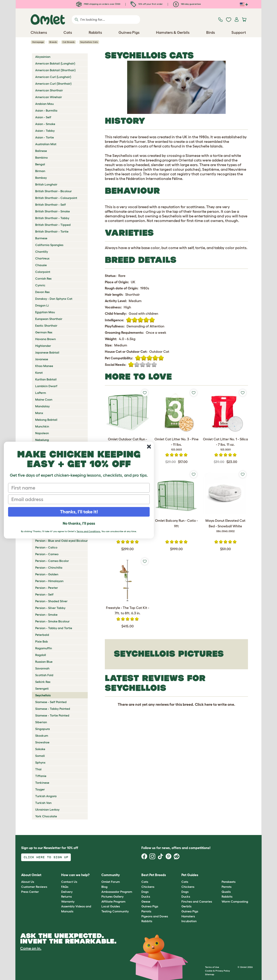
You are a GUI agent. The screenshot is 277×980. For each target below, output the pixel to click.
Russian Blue (44, 662)
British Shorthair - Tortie (52, 231)
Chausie (41, 265)
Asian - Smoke (45, 124)
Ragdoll (41, 655)
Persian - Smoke (46, 615)
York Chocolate (46, 816)
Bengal (40, 164)
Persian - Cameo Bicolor (52, 561)
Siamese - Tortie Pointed (52, 715)
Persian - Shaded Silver (51, 601)
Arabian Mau (44, 104)
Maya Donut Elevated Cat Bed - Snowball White (225, 526)
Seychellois (43, 695)
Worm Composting (235, 901)
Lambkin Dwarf (46, 386)
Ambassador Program (117, 892)
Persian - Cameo (47, 554)
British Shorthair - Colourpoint (56, 198)
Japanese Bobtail (47, 352)
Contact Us (69, 882)
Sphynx (40, 762)
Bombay (41, 178)
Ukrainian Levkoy (47, 809)
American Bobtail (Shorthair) (55, 70)
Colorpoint (43, 272)
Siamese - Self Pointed (51, 702)
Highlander (43, 346)
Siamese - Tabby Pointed (53, 709)
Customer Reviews (34, 887)
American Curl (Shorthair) (53, 84)
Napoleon (42, 433)
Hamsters (188, 916)
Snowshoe (42, 742)
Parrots (146, 911)
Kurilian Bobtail (46, 379)
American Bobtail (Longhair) (55, 63)
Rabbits (147, 921)
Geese (146, 901)
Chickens (148, 887)
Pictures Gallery (112, 896)
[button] (219, 875)
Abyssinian (43, 57)
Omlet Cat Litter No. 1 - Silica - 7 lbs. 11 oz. (225, 445)
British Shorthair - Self (50, 205)
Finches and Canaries (197, 901)
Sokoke (40, 749)
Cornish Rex (43, 278)
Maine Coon (44, 399)
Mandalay (42, 406)
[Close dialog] (149, 447)
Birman (40, 171)
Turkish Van (43, 803)
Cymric (40, 285)
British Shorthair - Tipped (53, 225)
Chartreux (42, 258)
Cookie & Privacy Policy (217, 971)
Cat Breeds (69, 42)
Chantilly (42, 252)
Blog (104, 887)
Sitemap (210, 974)
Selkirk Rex (43, 682)
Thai (38, 769)
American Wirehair (49, 97)
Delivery (67, 892)
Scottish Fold (44, 675)
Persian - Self (44, 594)
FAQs (65, 887)
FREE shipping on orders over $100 (98, 4)
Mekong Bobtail (46, 420)
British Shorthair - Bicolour (53, 191)
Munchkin (42, 426)
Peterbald (42, 635)
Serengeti (42, 688)
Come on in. (31, 948)
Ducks (146, 896)
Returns (66, 896)
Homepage (38, 42)
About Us (28, 882)
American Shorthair (49, 90)
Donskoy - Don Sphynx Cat (54, 299)
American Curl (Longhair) (53, 77)
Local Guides (111, 906)
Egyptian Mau (45, 312)
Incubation (189, 921)
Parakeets (229, 882)
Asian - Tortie (45, 137)
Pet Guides (190, 875)
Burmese (41, 238)
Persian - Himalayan (49, 581)
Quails (226, 892)
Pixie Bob (42, 641)
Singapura (43, 729)
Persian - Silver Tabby (50, 608)
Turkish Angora (46, 796)
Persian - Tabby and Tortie (54, 628)
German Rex (44, 332)
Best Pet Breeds (154, 875)
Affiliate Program (113, 901)
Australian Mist (46, 144)
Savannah (42, 668)
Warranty (68, 901)
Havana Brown (45, 339)
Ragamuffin (44, 648)
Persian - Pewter (47, 588)
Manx (39, 413)
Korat (39, 373)
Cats (145, 882)
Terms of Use (212, 967)
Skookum (42, 736)
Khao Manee (44, 366)
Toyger (40, 789)
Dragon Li (42, 305)
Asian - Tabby (45, 131)
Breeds (53, 42)
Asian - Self (43, 117)
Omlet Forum (111, 882)
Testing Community (115, 911)
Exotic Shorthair (46, 326)
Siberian (41, 722)
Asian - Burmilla (46, 110)
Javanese (42, 359)
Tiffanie (41, 776)
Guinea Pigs (150, 906)
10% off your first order (147, 4)
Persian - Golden (47, 574)
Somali (40, 756)
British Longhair (46, 184)
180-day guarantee (187, 4)
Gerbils (186, 906)
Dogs (145, 892)
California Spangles (49, 245)
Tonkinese (42, 783)
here (208, 704)
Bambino (41, 157)
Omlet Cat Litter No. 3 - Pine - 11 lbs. (176, 445)
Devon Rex (42, 292)
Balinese (41, 151)
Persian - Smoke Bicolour (52, 621)
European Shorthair (49, 319)
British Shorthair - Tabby (52, 218)
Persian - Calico (46, 547)
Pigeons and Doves (155, 916)
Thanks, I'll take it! (79, 512)
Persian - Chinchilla (49, 567)
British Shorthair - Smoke (53, 211)
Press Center (30, 892)
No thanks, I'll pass (79, 523)
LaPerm (41, 393)
